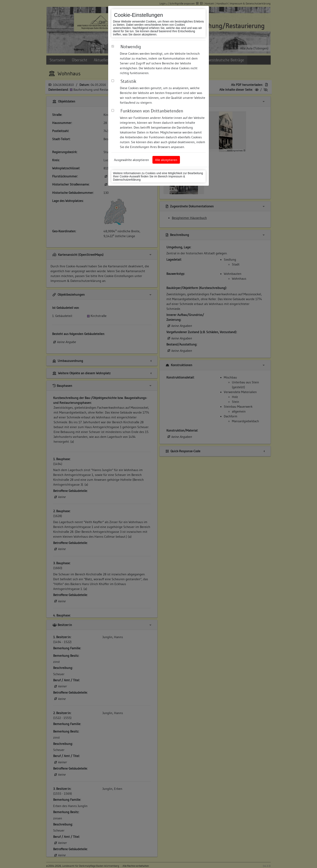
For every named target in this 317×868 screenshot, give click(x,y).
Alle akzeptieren (166, 160)
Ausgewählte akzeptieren (132, 160)
